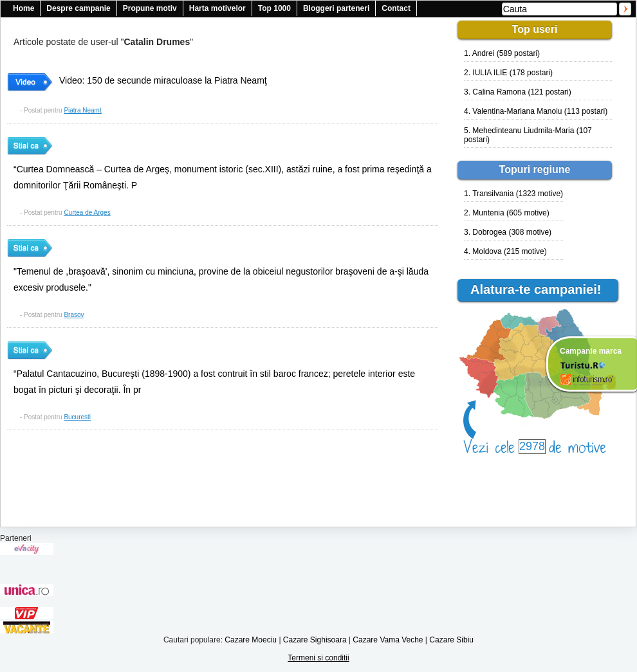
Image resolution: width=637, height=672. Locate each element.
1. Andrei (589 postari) (502, 53)
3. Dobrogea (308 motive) (508, 232)
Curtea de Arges (87, 213)
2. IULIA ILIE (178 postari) (508, 73)
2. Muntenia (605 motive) (507, 213)
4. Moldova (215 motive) (505, 251)
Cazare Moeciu (251, 640)
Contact (396, 8)
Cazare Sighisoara (315, 640)
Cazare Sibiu (451, 640)
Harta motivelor (217, 8)
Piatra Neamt (82, 110)
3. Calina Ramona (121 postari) (518, 92)
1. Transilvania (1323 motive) (513, 194)
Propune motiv (150, 8)
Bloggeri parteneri (336, 8)
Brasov (74, 315)
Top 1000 (274, 8)
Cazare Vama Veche (388, 640)
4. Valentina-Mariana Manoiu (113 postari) (536, 111)
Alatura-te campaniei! (541, 289)
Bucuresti (77, 417)
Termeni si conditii (318, 658)
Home (23, 8)
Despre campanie (78, 8)
